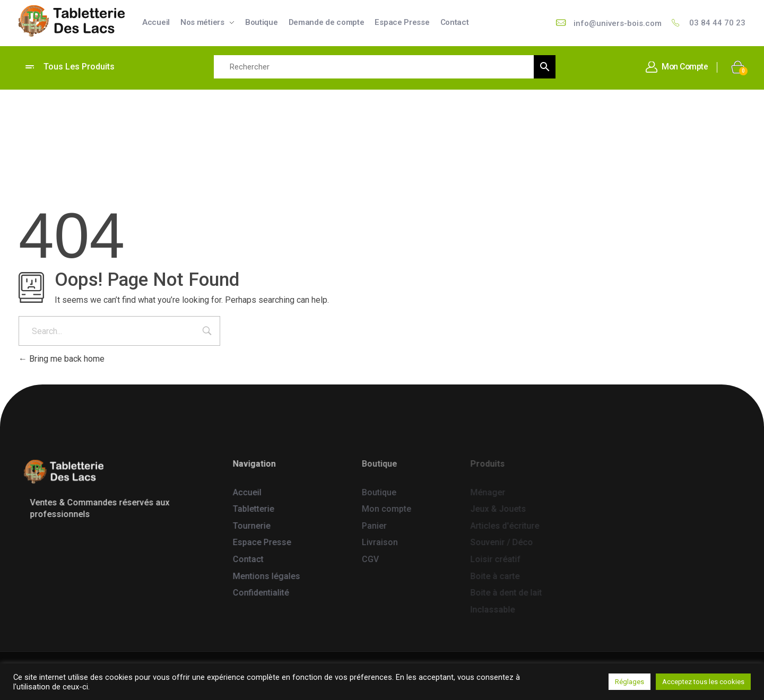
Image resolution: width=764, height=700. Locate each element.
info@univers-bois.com (618, 24)
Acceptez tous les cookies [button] (703, 682)
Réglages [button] (630, 682)
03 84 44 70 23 (717, 23)
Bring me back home (62, 359)
